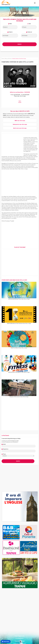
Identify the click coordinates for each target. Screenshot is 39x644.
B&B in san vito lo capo (20, 121)
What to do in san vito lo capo (20, 128)
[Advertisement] (12, 146)
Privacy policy (23, 643)
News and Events (8, 59)
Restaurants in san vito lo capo (20, 124)
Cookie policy (16, 643)
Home (3, 59)
